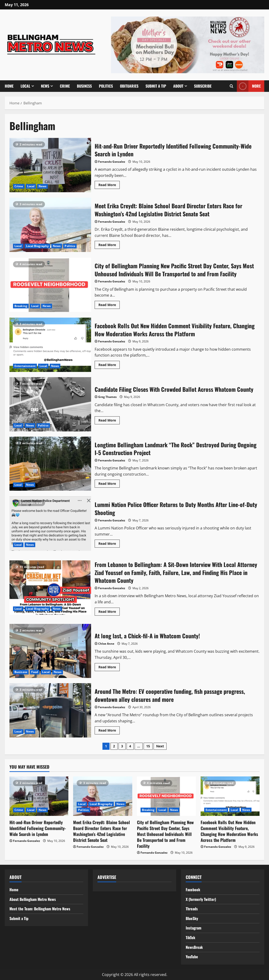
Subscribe (203, 86)
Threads (192, 909)
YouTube (192, 957)
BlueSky (192, 918)
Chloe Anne (106, 644)
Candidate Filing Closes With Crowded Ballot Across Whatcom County (50, 404)
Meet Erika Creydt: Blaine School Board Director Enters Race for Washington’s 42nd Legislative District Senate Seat (50, 225)
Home (9, 86)
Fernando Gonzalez (112, 162)
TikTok (190, 937)
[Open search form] (232, 86)
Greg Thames (107, 397)
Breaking (21, 306)
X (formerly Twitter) (201, 899)
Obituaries (129, 86)
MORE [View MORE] (249, 86)
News (45, 86)
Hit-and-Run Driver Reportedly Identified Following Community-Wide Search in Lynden (50, 165)
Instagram (194, 928)
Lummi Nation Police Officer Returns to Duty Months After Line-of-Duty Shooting (50, 524)
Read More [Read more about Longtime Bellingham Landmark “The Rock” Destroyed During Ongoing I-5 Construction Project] (109, 484)
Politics (106, 86)
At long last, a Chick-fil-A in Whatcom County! (50, 651)
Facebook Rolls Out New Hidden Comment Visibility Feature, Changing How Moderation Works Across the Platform (50, 345)
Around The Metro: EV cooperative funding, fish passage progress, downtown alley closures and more (50, 710)
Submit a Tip (156, 86)
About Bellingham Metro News (33, 899)
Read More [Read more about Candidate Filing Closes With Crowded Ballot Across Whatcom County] (109, 421)
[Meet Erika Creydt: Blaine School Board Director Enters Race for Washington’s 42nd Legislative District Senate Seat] (103, 796)
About (178, 86)
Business (84, 86)
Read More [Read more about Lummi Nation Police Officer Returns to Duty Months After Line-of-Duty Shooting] (109, 544)
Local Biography (37, 246)
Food (35, 672)
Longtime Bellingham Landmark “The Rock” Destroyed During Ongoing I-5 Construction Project (50, 464)
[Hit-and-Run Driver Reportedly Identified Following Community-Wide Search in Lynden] (39, 796)
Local (25, 86)
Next (160, 746)
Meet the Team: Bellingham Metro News (40, 909)
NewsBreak (194, 947)
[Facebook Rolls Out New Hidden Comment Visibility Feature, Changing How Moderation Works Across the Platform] (230, 796)
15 (148, 746)
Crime (65, 86)
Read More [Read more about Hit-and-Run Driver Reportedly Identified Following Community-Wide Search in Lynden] (109, 186)
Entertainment (25, 366)
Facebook (193, 890)
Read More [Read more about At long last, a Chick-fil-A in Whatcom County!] (109, 668)
